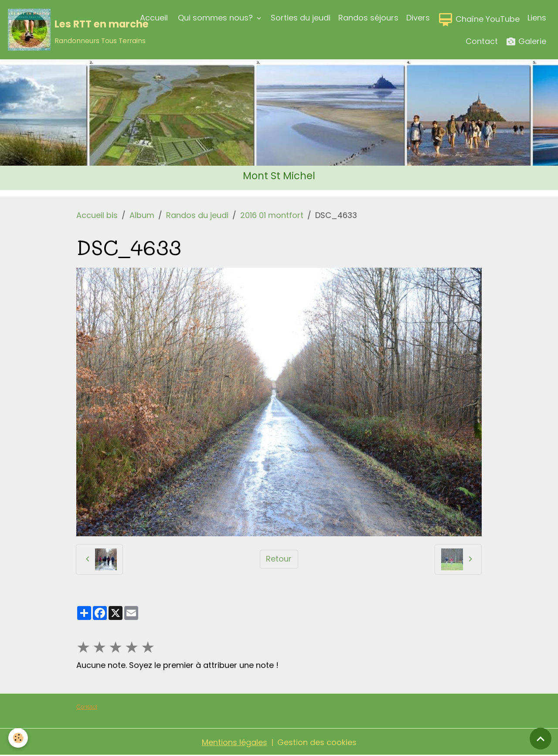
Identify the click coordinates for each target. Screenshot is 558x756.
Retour (279, 559)
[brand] (66, 30)
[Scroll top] (541, 739)
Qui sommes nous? (215, 18)
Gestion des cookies (317, 742)
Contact (482, 41)
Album (142, 215)
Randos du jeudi (197, 215)
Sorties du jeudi (301, 18)
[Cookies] (19, 738)
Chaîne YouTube (479, 20)
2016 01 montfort (272, 215)
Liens (537, 18)
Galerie (526, 42)
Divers (418, 18)
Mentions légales (235, 742)
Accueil (154, 18)
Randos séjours (368, 18)
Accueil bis (97, 215)
